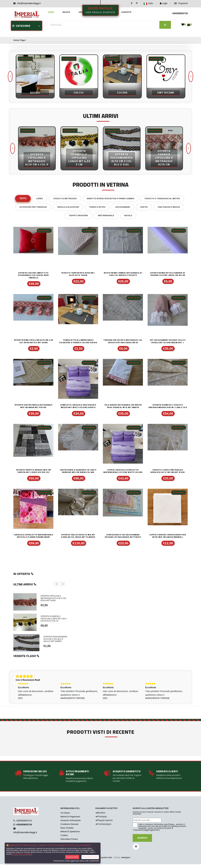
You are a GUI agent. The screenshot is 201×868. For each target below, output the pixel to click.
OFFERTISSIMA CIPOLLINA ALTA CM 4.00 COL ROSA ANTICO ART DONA (33, 341)
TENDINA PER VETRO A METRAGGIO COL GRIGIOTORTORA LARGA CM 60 (123, 341)
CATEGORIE (21, 26)
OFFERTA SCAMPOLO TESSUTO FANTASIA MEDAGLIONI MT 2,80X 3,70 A (168, 406)
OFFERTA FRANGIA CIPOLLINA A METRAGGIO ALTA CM (164, 158)
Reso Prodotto (67, 828)
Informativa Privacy (69, 839)
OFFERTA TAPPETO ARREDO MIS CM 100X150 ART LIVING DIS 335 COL (33, 471)
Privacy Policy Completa (22, 854)
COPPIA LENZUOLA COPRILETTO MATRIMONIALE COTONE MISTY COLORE (123, 471)
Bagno (35, 93)
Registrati (181, 3)
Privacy (171, 824)
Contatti (126, 12)
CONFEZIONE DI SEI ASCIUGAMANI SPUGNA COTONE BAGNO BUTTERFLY (123, 536)
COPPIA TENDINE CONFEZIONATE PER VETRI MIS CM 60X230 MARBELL (168, 536)
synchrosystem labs (103, 857)
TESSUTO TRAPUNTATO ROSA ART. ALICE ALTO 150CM (78, 274)
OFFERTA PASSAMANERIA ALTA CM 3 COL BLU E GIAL (122, 160)
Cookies (64, 835)
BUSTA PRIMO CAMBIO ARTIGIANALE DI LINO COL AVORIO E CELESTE (123, 274)
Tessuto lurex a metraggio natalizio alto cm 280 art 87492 (168, 471)
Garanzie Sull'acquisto (71, 820)
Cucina (122, 93)
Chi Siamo (65, 813)
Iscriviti (142, 838)
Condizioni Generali (69, 824)
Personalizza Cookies (90, 857)
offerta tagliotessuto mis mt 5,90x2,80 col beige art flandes (78, 536)
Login (164, 3)
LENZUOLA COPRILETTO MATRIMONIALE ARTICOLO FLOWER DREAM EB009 (33, 536)
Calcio (79, 93)
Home (51, 12)
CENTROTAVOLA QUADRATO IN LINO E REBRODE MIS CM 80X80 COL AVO (78, 471)
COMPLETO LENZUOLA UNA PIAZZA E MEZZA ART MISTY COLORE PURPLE (78, 406)
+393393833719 (180, 13)
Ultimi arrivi (25, 584)
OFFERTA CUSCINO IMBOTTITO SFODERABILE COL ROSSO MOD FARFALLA (33, 275)
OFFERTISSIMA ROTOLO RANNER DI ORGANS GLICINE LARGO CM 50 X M (168, 274)
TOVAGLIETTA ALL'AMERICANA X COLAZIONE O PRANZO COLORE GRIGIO (78, 341)
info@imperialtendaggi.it (29, 3)
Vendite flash (26, 656)
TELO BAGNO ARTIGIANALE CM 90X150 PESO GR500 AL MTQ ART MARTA (123, 406)
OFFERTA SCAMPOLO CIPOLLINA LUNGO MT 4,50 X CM (79, 158)
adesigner (126, 857)
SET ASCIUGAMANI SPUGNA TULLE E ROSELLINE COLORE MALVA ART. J (168, 341)
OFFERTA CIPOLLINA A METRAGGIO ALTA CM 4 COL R (37, 160)
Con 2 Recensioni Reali (28, 680)
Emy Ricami (166, 93)
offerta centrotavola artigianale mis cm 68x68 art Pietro (33, 406)
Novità (66, 12)
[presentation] (191, 76)
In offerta (23, 574)
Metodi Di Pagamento (70, 817)
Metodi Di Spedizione (70, 831)
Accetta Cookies (72, 857)
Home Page (19, 40)
